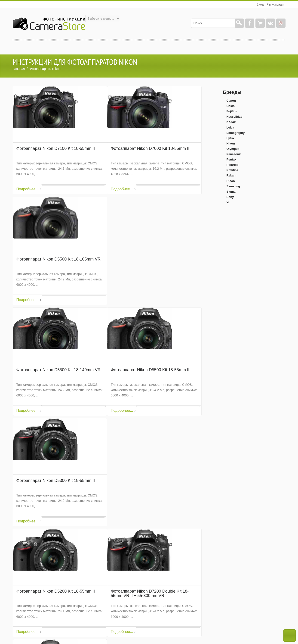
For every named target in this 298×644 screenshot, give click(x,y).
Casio (231, 106)
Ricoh (231, 181)
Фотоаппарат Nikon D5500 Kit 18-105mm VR (59, 259)
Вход (260, 4)
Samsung (233, 186)
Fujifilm (232, 111)
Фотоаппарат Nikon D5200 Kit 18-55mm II (56, 591)
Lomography (236, 133)
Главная (19, 69)
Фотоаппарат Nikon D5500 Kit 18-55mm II (150, 370)
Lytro (230, 138)
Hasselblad (235, 117)
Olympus (233, 149)
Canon (231, 101)
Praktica (232, 170)
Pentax (232, 159)
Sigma (231, 192)
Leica (230, 127)
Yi (228, 202)
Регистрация (276, 4)
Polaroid (233, 165)
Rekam (232, 175)
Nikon (231, 143)
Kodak (231, 122)
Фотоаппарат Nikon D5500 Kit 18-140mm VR (59, 370)
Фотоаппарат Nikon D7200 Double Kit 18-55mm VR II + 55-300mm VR (150, 594)
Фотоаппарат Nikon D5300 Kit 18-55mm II (56, 481)
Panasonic (234, 154)
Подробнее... (28, 189)
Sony (230, 197)
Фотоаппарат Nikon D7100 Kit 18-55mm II (56, 149)
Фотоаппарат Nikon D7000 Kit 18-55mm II (150, 149)
